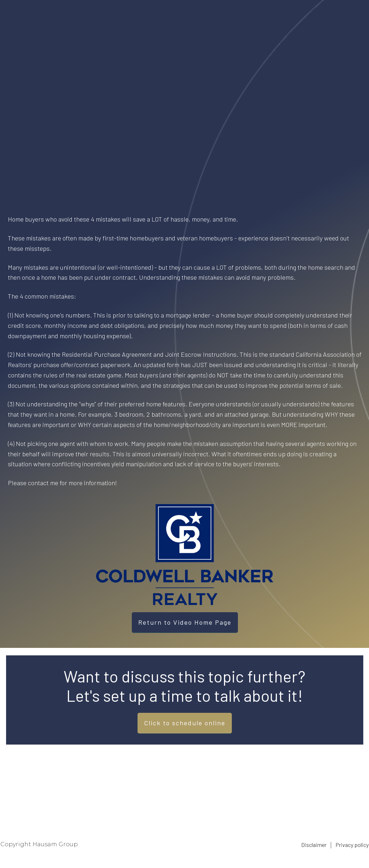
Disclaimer (314, 845)
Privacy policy (352, 845)
